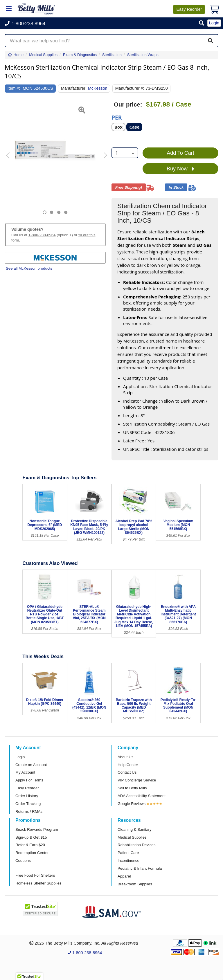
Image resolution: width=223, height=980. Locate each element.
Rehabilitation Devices (136, 845)
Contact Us (127, 772)
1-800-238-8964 (42, 235)
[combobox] (125, 153)
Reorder (189, 9)
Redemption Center (32, 853)
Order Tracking (28, 804)
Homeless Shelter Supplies (38, 883)
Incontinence (128, 861)
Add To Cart (180, 153)
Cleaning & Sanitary (135, 829)
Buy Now (180, 169)
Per (117, 117)
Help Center (128, 765)
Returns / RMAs (29, 811)
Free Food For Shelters (35, 875)
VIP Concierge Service (137, 780)
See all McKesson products (29, 268)
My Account (25, 772)
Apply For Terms (29, 780)
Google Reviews (132, 804)
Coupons (23, 861)
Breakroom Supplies (135, 884)
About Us (125, 757)
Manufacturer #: (130, 88)
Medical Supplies (132, 837)
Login (20, 757)
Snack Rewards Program (37, 829)
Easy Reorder (27, 788)
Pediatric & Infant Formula (140, 868)
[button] (202, 23)
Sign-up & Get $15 (31, 837)
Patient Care (128, 853)
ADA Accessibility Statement (142, 796)
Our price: (128, 105)
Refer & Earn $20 (30, 845)
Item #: (14, 88)
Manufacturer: (74, 88)
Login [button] (214, 23)
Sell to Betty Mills (132, 788)
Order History (27, 796)
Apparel (124, 876)
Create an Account (31, 765)
